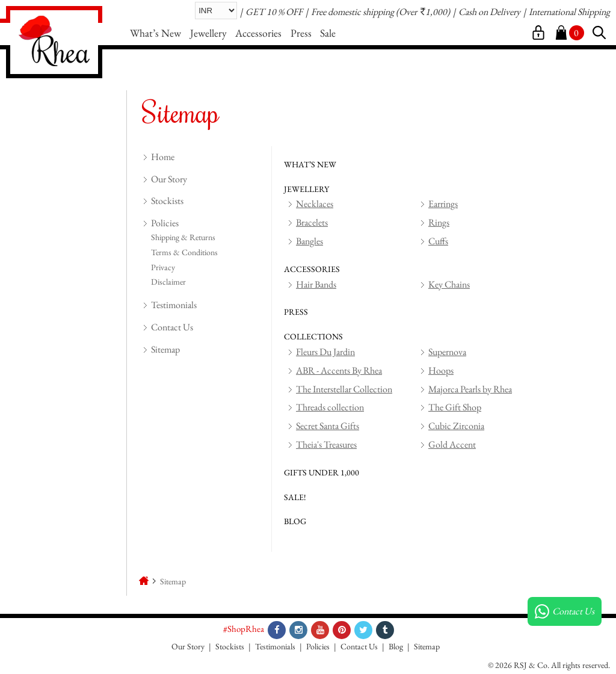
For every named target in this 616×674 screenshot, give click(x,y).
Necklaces (315, 204)
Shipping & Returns (183, 237)
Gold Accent (452, 444)
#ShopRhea (244, 629)
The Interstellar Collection (344, 389)
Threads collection (330, 407)
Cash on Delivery (489, 12)
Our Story (169, 179)
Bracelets (312, 222)
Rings (439, 222)
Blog (396, 646)
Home (163, 157)
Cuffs (438, 241)
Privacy (163, 267)
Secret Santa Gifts (328, 426)
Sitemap (165, 349)
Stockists (167, 201)
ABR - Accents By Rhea (339, 370)
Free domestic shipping (353, 12)
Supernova (447, 352)
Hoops (441, 370)
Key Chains (449, 284)
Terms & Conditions (184, 252)
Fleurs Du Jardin (325, 352)
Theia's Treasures (326, 444)
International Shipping (569, 12)
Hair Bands (316, 284)
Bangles (310, 241)
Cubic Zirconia (456, 426)
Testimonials (174, 305)
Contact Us (172, 327)
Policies (165, 223)
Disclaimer (168, 282)
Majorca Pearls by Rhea (470, 389)
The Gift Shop (455, 407)
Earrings (443, 204)
